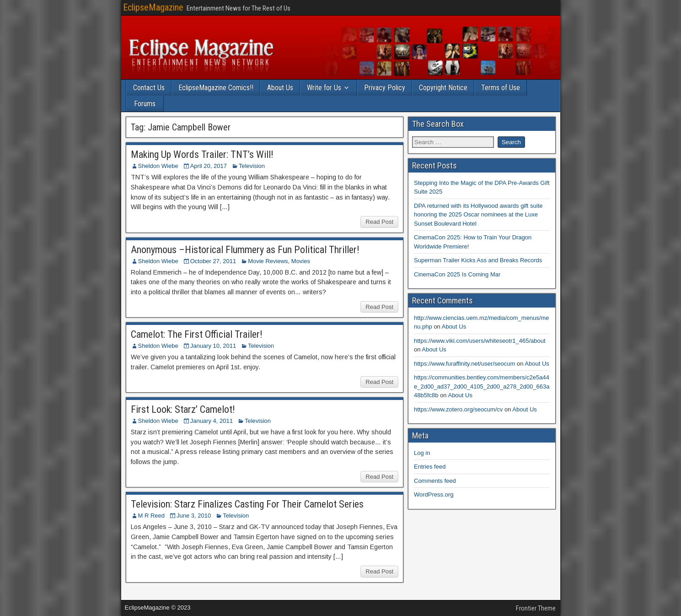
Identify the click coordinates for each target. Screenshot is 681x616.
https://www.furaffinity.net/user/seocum (464, 364)
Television (252, 166)
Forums (145, 104)
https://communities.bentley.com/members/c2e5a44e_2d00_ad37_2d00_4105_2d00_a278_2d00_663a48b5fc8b (482, 386)
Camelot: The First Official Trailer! (197, 334)
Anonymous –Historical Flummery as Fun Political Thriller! (245, 250)
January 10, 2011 (213, 346)
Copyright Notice (443, 88)
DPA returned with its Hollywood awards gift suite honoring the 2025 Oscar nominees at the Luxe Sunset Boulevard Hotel (478, 215)
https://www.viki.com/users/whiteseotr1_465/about (480, 341)
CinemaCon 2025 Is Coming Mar (457, 274)
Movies (301, 261)
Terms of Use (501, 88)
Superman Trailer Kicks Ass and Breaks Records (478, 260)
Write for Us (324, 88)
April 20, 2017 (209, 166)
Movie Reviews (268, 261)
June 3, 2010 (194, 516)
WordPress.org (434, 494)
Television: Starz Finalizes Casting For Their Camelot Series (247, 504)
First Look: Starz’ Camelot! (183, 409)
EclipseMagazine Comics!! (216, 88)
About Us (280, 88)
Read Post (379, 222)
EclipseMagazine (153, 7)
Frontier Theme (536, 608)
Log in (422, 453)
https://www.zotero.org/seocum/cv (458, 409)
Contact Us (149, 88)
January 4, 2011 (212, 421)
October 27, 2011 (213, 261)
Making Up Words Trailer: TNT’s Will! (202, 154)
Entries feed (430, 467)
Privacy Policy (385, 88)
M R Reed (152, 516)
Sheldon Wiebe (158, 166)
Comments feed (435, 481)
